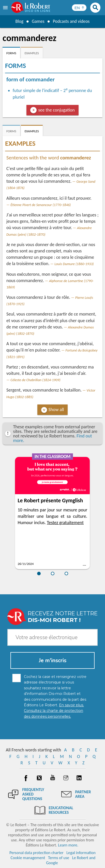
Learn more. (68, 845)
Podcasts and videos (71, 21)
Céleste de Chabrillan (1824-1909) (35, 380)
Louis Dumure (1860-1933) (74, 264)
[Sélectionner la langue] (79, 8)
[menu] (6, 8)
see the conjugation (56, 110)
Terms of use (59, 858)
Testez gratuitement (65, 523)
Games (38, 21)
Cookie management (28, 858)
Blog (19, 21)
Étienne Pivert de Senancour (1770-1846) (41, 205)
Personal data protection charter (36, 853)
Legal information (81, 853)
